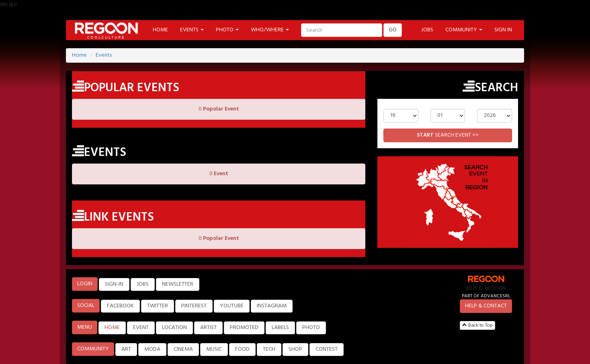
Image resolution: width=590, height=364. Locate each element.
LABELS (280, 328)
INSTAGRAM (272, 306)
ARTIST (208, 328)
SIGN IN (503, 30)
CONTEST (327, 349)
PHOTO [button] (227, 30)
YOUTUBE (232, 306)
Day (401, 103)
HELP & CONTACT (486, 306)
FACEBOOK (120, 306)
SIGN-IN (114, 284)
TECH (269, 349)
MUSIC (214, 349)
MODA (152, 349)
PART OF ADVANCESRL (486, 296)
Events (104, 55)
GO (393, 30)
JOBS (427, 30)
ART (126, 349)
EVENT (141, 328)
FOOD (242, 349)
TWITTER (158, 306)
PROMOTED (244, 328)
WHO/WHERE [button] (270, 30)
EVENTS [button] (192, 30)
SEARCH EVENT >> (448, 135)
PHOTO (311, 328)
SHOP (295, 349)
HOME (160, 30)
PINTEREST (194, 306)
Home (79, 55)
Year (495, 103)
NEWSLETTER (178, 284)
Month (448, 103)
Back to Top (477, 325)
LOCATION (174, 328)
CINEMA (183, 349)
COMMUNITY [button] (464, 30)
